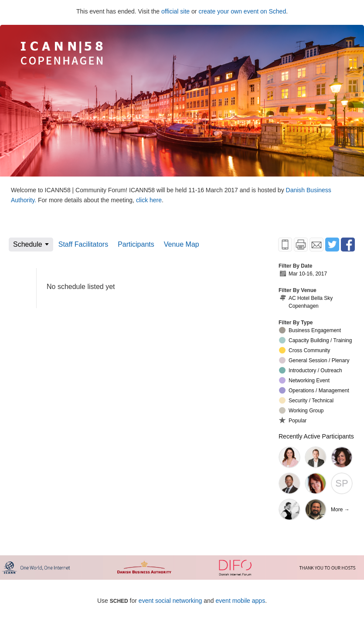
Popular (293, 420)
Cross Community (304, 350)
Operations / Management (314, 390)
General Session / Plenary (314, 360)
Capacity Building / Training (315, 340)
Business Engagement (310, 330)
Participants (136, 244)
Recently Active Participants (316, 436)
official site (175, 11)
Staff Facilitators (83, 244)
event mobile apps (241, 601)
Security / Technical (306, 400)
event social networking (170, 601)
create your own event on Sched (242, 11)
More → (340, 510)
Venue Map (182, 244)
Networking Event (304, 380)
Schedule (28, 244)
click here (149, 200)
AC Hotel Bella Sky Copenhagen (306, 302)
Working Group (301, 410)
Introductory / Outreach (311, 370)
